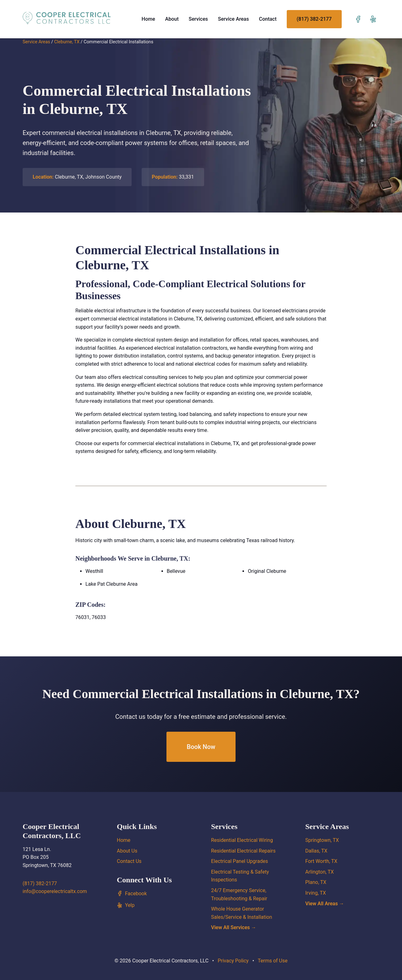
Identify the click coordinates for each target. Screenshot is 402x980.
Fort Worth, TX (321, 861)
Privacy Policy (233, 961)
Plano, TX (316, 882)
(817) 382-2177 (314, 19)
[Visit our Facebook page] (358, 19)
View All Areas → (325, 904)
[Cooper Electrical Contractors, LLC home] (67, 18)
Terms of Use (273, 961)
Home (148, 19)
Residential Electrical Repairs (243, 851)
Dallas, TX (316, 851)
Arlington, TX (320, 872)
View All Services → (234, 927)
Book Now (201, 747)
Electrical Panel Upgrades (239, 861)
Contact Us (129, 861)
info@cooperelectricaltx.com (55, 891)
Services (198, 19)
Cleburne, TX (67, 42)
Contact (268, 19)
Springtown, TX (322, 840)
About (172, 19)
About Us (127, 851)
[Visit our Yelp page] (373, 19)
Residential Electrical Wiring (242, 840)
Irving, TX (316, 893)
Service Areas (234, 19)
